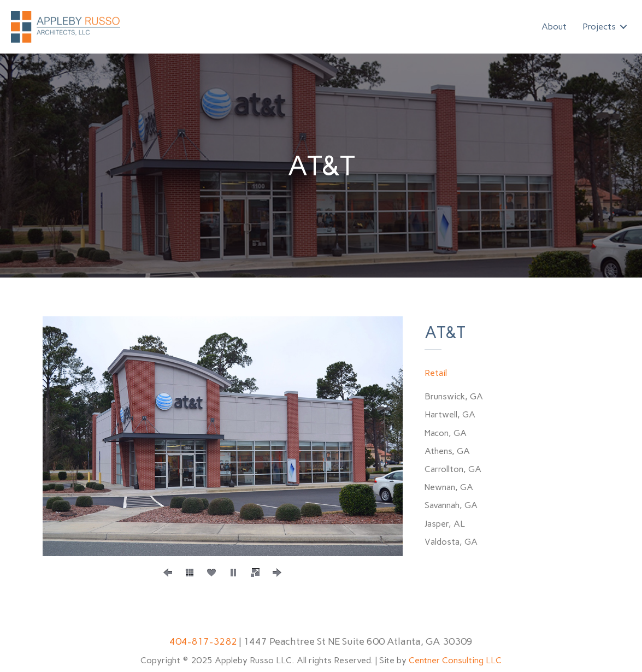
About (554, 26)
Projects (599, 26)
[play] (233, 573)
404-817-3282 (203, 641)
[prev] (168, 573)
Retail (436, 373)
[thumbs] (190, 573)
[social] (211, 573)
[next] (277, 573)
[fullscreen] (255, 573)
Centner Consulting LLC (455, 660)
